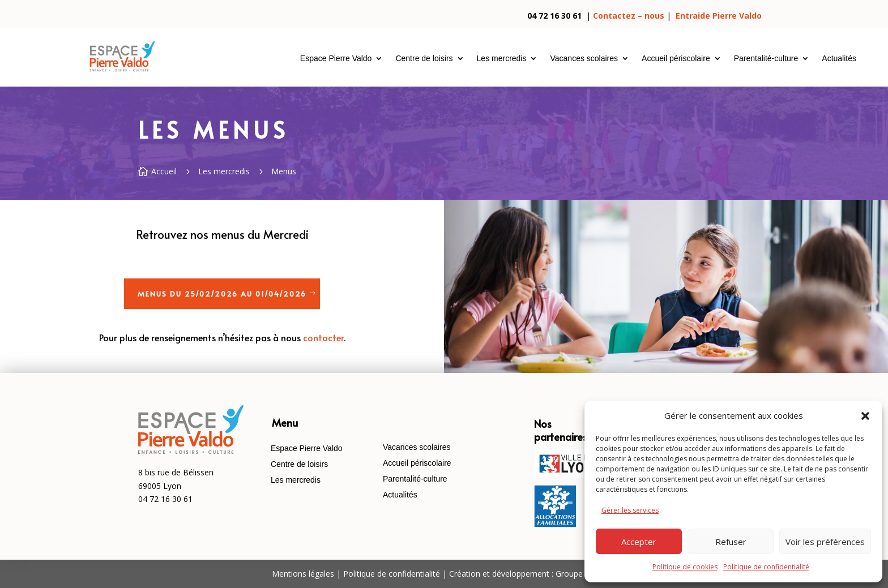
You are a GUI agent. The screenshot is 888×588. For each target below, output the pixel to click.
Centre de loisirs (424, 58)
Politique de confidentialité (766, 567)
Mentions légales (303, 574)
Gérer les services (630, 510)
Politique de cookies (685, 567)
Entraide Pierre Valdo (719, 16)
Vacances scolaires (584, 58)
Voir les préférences (825, 542)
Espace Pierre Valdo (336, 58)
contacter (323, 337)
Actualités (839, 58)
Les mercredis (502, 58)
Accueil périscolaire (676, 58)
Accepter (639, 542)
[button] (865, 416)
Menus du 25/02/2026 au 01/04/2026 (222, 294)
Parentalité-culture (766, 58)
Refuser (731, 542)
